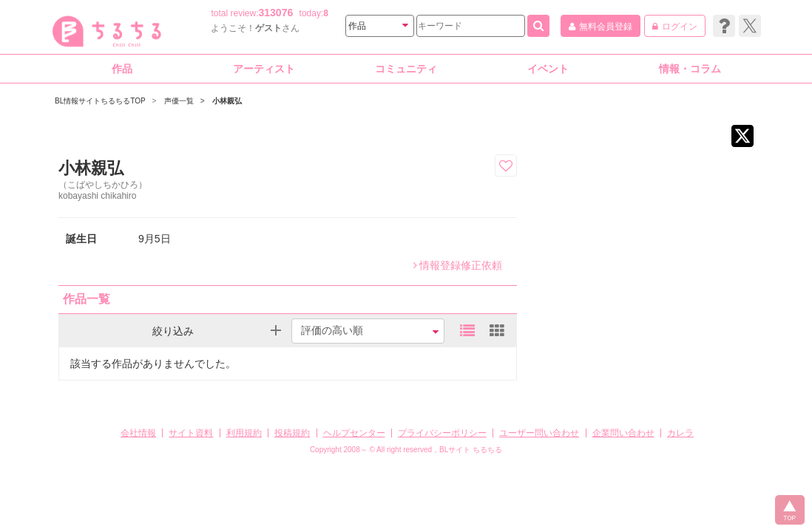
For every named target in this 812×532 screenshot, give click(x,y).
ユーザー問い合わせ (539, 433)
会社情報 (138, 433)
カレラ (680, 433)
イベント (548, 69)
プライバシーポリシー (442, 433)
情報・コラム (690, 69)
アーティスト (264, 69)
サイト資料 (191, 433)
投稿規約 (292, 433)
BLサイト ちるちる (471, 450)
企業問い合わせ (623, 433)
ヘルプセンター (354, 433)
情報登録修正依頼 (458, 265)
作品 (122, 69)
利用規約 (244, 433)
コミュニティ (406, 69)
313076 (276, 13)
